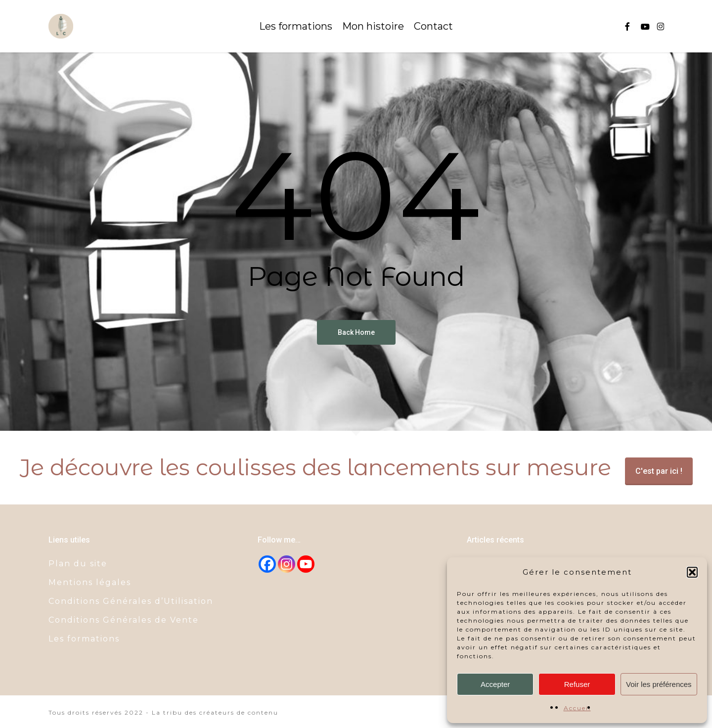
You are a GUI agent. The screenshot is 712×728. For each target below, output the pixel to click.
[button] (692, 572)
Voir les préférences (659, 684)
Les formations (84, 639)
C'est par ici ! (659, 471)
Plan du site (78, 564)
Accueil (577, 708)
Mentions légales (90, 582)
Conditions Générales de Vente (124, 620)
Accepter (495, 684)
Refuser (577, 684)
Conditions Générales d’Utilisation (131, 601)
